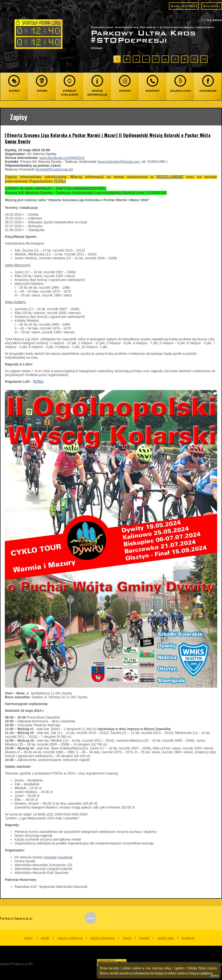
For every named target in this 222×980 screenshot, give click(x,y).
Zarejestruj (184, 6)
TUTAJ (60, 181)
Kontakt (144, 938)
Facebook (188, 938)
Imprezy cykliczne (70, 938)
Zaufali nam (166, 938)
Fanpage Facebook (58, 857)
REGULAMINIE (170, 177)
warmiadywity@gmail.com (119, 162)
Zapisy (28, 938)
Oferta (127, 938)
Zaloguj (212, 6)
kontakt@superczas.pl (54, 169)
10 (204, 59)
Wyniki (45, 938)
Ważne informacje (103, 938)
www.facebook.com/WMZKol (62, 158)
